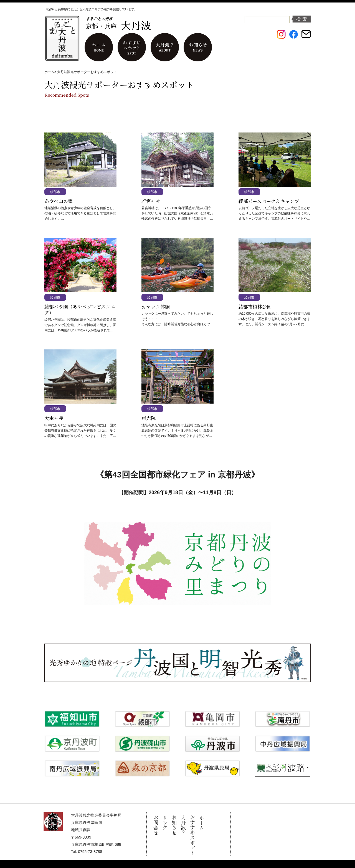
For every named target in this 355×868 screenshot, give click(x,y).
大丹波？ (183, 825)
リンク (165, 822)
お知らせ (174, 825)
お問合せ (156, 825)
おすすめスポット (192, 835)
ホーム (49, 72)
